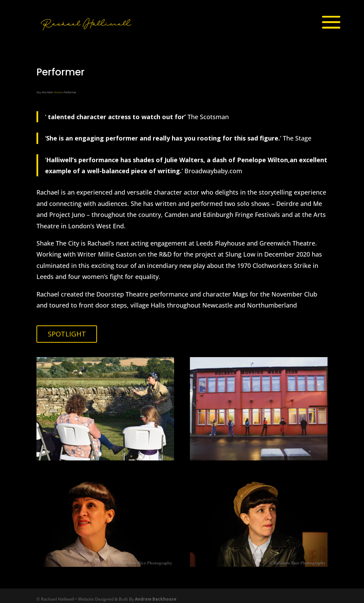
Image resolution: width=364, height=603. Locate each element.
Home (58, 92)
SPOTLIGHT (67, 334)
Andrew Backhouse (156, 599)
